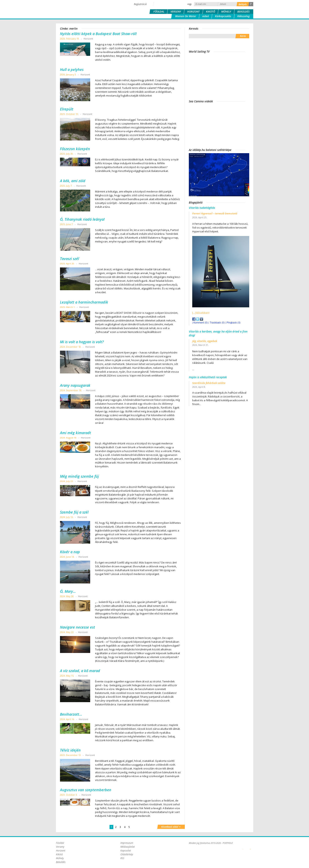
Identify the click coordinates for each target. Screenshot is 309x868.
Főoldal (159, 11)
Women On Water (186, 16)
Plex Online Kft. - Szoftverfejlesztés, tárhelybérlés (243, 847)
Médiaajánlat (128, 847)
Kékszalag (243, 16)
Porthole (83, 9)
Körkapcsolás (223, 16)
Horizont (193, 11)
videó (206, 16)
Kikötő (210, 11)
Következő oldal (171, 827)
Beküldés (243, 11)
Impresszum (127, 843)
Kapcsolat (126, 851)
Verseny (176, 11)
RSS (122, 858)
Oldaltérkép (127, 854)
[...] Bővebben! (201, 313)
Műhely (226, 11)
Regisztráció (140, 4)
